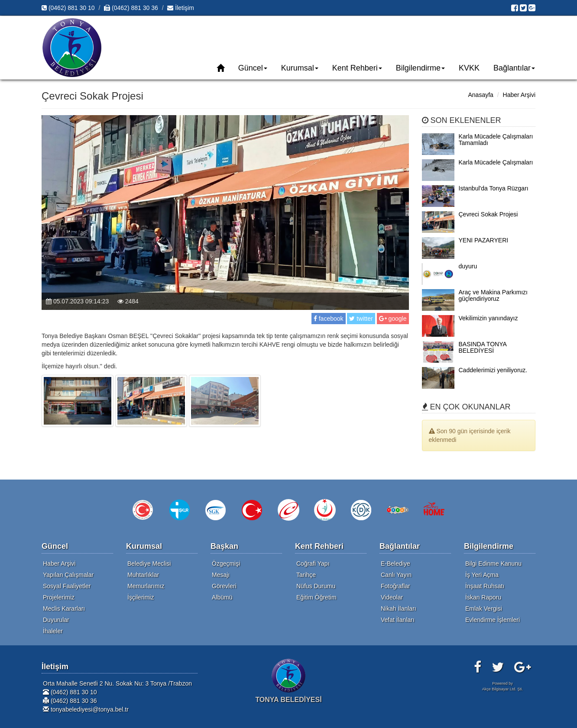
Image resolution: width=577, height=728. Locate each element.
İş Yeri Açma (482, 575)
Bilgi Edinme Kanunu (493, 564)
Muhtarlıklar (143, 575)
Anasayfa (480, 95)
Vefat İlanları (398, 620)
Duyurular (56, 620)
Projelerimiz (59, 597)
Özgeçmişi (226, 564)
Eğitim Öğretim (316, 597)
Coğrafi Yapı (313, 564)
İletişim (180, 8)
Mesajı (221, 575)
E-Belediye (395, 564)
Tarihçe (306, 575)
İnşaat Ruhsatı (485, 586)
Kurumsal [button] (300, 68)
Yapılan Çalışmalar (68, 575)
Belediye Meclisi (149, 564)
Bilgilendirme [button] (420, 68)
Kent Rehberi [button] (357, 68)
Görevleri (224, 586)
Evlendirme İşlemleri (493, 620)
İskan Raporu (483, 597)
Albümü (222, 597)
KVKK (469, 68)
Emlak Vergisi (484, 609)
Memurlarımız (146, 586)
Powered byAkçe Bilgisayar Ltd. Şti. (503, 686)
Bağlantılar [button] (514, 68)
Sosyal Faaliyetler (67, 586)
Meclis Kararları (64, 609)
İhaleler (53, 631)
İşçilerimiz (141, 597)
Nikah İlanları (399, 609)
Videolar (392, 597)
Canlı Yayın (396, 575)
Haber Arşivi (519, 95)
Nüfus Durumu (316, 586)
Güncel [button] (253, 68)
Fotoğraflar (395, 586)
